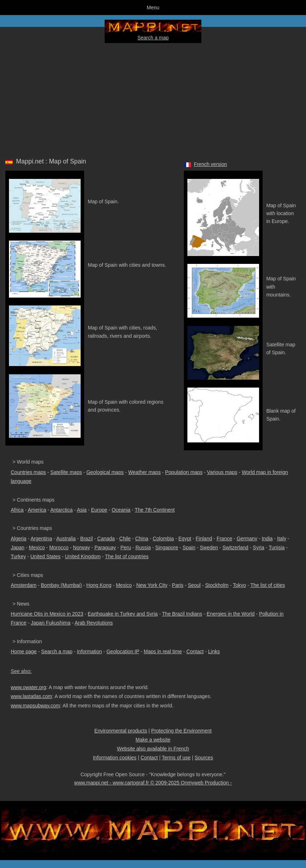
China (142, 539)
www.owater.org (28, 687)
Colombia (163, 539)
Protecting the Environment (181, 731)
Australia (66, 539)
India (267, 539)
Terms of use (176, 758)
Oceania (121, 510)
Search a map (153, 38)
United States (46, 556)
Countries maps (28, 472)
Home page (24, 651)
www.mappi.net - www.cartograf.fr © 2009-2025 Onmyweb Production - (153, 783)
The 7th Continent (155, 510)
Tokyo (240, 585)
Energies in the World (231, 614)
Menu (153, 8)
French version (211, 164)
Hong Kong (99, 585)
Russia (143, 547)
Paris (178, 585)
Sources (204, 758)
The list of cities (268, 585)
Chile (125, 539)
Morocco (59, 547)
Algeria (19, 539)
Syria (259, 547)
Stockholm (217, 585)
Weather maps (145, 472)
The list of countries (127, 556)
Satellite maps (66, 472)
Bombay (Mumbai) (61, 585)
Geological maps (105, 472)
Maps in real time (163, 651)
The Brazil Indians (182, 614)
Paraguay (105, 547)
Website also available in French (153, 749)
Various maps (222, 472)
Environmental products (121, 731)
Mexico (37, 547)
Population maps (184, 472)
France (224, 539)
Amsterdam (24, 585)
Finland (204, 539)
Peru (126, 547)
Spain (189, 547)
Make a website (153, 740)
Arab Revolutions (94, 623)
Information (89, 651)
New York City (152, 585)
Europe (99, 510)
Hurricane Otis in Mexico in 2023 (47, 614)
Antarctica (62, 510)
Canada (106, 539)
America (37, 510)
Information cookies (114, 758)
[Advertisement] (153, 99)
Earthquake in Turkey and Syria (123, 614)
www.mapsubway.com (35, 706)
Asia (82, 510)
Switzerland (235, 547)
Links (214, 651)
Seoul (194, 585)
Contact (195, 651)
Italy (282, 539)
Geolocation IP (123, 651)
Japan (18, 547)
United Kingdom (83, 556)
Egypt (185, 539)
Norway (82, 547)
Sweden (209, 547)
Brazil (87, 539)
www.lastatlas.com (31, 696)
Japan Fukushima (51, 623)
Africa (17, 510)
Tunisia (277, 547)
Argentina (41, 539)
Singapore (167, 547)
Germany (247, 539)
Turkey (18, 556)
